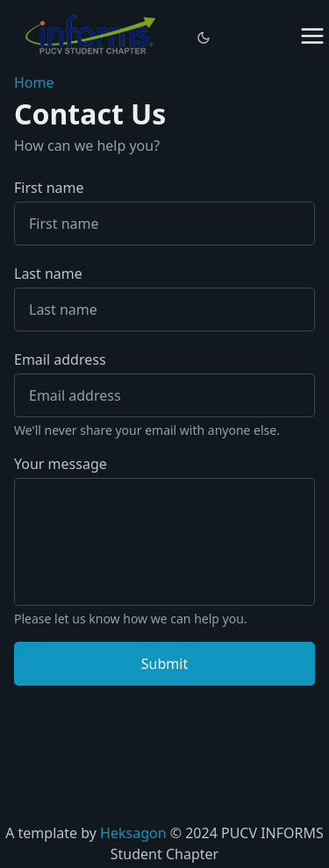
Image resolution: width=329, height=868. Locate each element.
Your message (61, 464)
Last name (164, 298)
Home (34, 82)
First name (164, 212)
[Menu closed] (312, 36)
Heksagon (133, 833)
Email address (60, 359)
